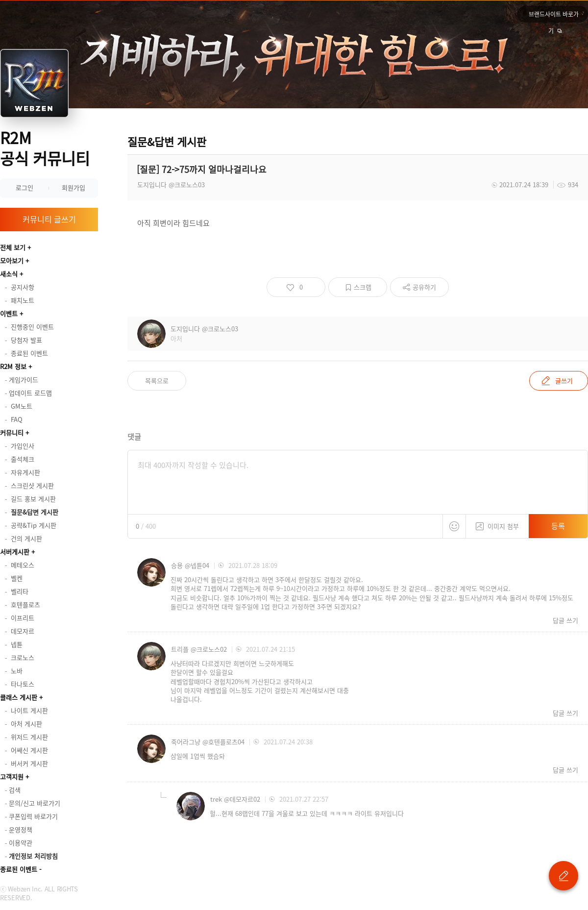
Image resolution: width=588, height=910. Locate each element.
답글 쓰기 (565, 620)
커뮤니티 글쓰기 (49, 219)
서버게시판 (15, 552)
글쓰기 (564, 381)
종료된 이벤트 (19, 869)
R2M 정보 (13, 366)
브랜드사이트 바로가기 (554, 16)
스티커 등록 (454, 526)
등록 (558, 526)
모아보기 (12, 260)
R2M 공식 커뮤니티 (45, 148)
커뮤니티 (12, 432)
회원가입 (73, 187)
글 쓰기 (563, 876)
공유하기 (424, 287)
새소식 (9, 274)
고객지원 (12, 776)
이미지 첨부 (497, 523)
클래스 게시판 (19, 697)
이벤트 (9, 313)
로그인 (24, 187)
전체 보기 (13, 247)
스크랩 (363, 287)
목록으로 (157, 381)
